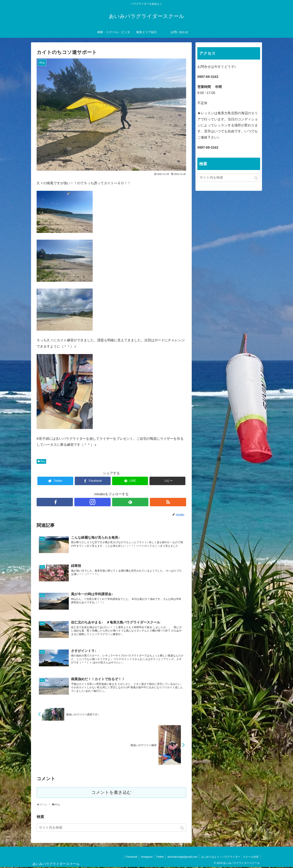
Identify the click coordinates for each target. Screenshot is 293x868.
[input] (111, 828)
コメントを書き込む (111, 793)
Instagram (146, 858)
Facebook (130, 858)
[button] (182, 829)
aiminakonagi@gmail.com (182, 858)
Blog (43, 461)
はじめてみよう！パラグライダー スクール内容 (230, 858)
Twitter (159, 858)
